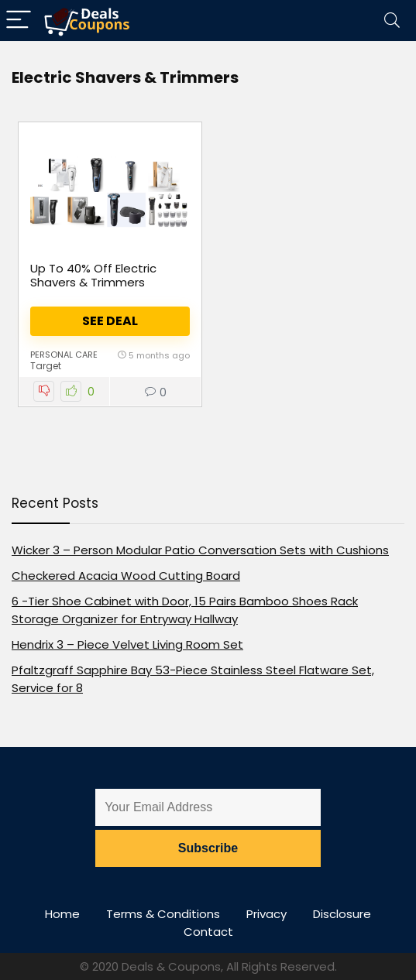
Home (62, 914)
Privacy (266, 914)
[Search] (392, 21)
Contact (208, 932)
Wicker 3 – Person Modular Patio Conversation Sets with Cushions (200, 550)
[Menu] (19, 21)
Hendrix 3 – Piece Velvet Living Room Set (127, 644)
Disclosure (342, 914)
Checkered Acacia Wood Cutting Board (126, 576)
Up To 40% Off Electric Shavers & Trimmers (93, 275)
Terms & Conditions (163, 914)
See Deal (110, 321)
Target (46, 366)
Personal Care (64, 355)
